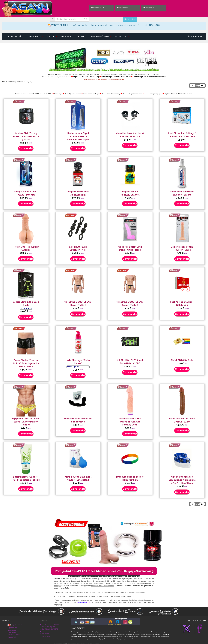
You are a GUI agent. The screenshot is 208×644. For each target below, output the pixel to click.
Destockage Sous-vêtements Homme (149, 77)
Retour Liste (130, 19)
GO (85, 19)
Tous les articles (7, 82)
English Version (15, 625)
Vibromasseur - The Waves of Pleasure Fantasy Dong (130, 422)
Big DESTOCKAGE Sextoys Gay (86, 77)
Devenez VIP (149, 8)
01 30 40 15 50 (195, 36)
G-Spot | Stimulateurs (73, 94)
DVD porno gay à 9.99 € (153, 94)
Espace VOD (12, 637)
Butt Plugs (58, 94)
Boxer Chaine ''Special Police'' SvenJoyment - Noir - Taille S (26, 363)
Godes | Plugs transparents (132, 94)
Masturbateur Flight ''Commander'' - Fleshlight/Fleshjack (78, 136)
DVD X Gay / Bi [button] (15, 36)
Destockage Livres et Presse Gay (116, 77)
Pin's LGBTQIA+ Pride (182, 360)
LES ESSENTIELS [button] (35, 36)
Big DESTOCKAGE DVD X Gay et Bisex (179, 94)
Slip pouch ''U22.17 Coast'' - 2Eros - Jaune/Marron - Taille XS (26, 422)
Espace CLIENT (98, 8)
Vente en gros (47, 636)
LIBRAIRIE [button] (82, 36)
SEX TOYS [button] (52, 36)
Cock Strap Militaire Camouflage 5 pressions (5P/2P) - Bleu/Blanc (182, 480)
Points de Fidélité (14, 635)
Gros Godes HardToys (91, 94)
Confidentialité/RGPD (50, 629)
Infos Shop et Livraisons (51, 624)
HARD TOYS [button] (67, 36)
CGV (44, 631)
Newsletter (123, 8)
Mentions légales (48, 627)
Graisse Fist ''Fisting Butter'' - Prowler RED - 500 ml (26, 136)
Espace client (12, 628)
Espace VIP (12, 632)
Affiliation (45, 634)
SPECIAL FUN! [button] (122, 36)
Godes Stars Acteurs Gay (111, 94)
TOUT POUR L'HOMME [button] (101, 36)
